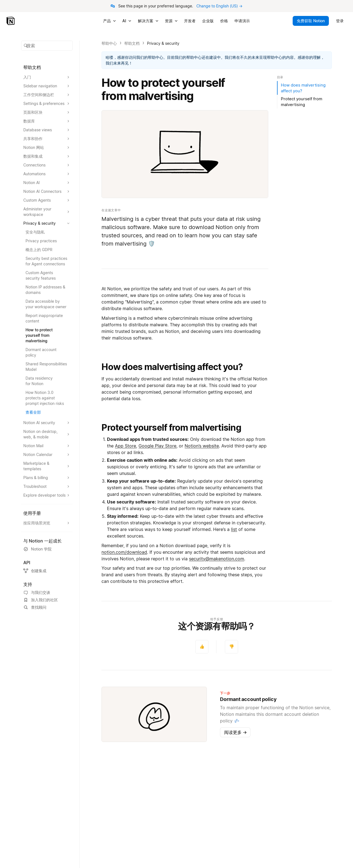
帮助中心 (109, 43)
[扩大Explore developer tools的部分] (47, 495)
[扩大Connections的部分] (47, 165)
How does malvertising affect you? (172, 367)
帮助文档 (132, 43)
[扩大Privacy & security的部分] (47, 223)
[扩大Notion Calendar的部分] (47, 455)
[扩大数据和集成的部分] (47, 156)
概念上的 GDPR (39, 250)
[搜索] (47, 46)
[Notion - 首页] (11, 21)
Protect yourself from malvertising (171, 428)
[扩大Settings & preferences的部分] (47, 104)
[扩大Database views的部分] (47, 130)
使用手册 (32, 513)
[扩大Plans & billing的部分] (47, 478)
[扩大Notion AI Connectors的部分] (47, 191)
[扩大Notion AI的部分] (47, 183)
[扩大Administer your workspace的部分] (47, 212)
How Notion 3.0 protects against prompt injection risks (45, 398)
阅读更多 (235, 732)
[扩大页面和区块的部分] (47, 112)
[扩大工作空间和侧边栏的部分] (47, 95)
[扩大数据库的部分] (47, 121)
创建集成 (35, 571)
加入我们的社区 (41, 600)
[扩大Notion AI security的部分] (47, 423)
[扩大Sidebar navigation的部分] (47, 86)
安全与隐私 (35, 232)
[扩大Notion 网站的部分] (47, 148)
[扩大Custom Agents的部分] (47, 200)
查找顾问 (35, 607)
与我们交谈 (37, 592)
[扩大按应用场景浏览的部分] (47, 523)
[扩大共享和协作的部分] (47, 139)
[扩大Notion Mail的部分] (47, 446)
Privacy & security (163, 43)
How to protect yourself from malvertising (39, 335)
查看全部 (33, 412)
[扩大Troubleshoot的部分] (47, 486)
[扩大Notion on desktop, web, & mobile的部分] (47, 434)
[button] (47, 46)
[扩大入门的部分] (47, 77)
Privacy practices (41, 241)
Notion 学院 (37, 549)
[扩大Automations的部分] (47, 174)
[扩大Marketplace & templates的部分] (47, 466)
